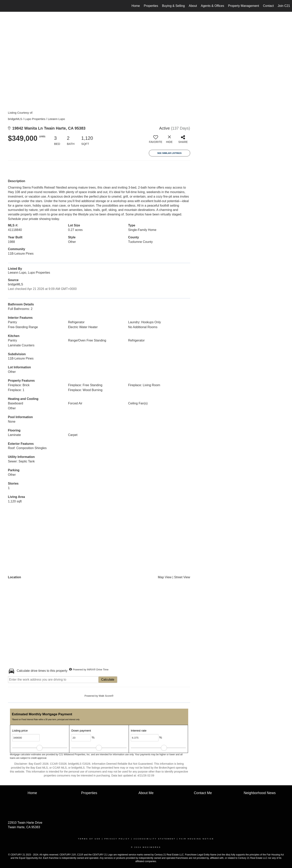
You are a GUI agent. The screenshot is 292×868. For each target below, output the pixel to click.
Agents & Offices (213, 6)
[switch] (156, 141)
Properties (151, 6)
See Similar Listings (169, 153)
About (193, 6)
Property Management (243, 6)
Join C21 (284, 6)
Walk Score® (106, 696)
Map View (165, 577)
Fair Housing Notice (197, 839)
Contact (268, 6)
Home (136, 6)
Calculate (108, 680)
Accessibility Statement (155, 839)
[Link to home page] (5, 6)
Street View (182, 577)
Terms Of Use (89, 839)
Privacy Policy (117, 839)
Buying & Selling (173, 6)
